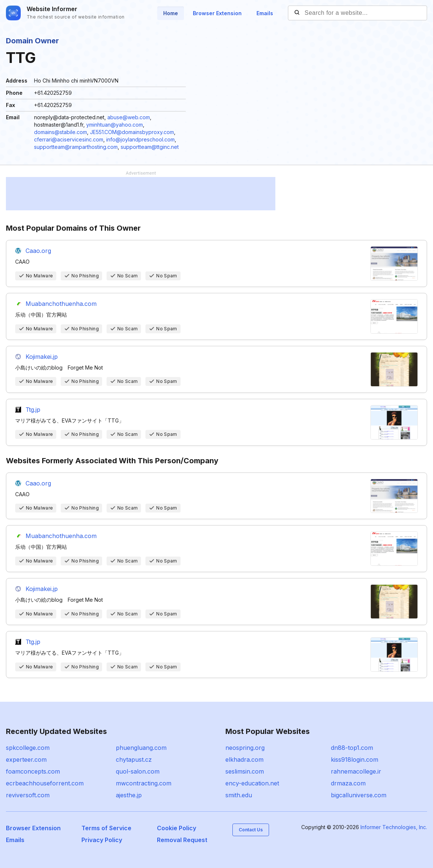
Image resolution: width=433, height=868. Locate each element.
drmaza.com (348, 783)
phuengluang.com (141, 748)
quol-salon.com (138, 771)
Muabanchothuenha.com (61, 304)
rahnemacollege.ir (356, 771)
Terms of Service (106, 828)
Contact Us (251, 830)
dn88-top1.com (352, 748)
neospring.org (245, 748)
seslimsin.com (245, 771)
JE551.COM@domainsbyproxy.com (132, 132)
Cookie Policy (177, 828)
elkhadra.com (244, 759)
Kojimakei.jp (42, 357)
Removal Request (182, 840)
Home (171, 13)
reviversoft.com (28, 795)
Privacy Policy (102, 840)
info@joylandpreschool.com (140, 139)
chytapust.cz (134, 759)
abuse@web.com (129, 117)
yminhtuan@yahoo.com (115, 125)
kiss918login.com (355, 759)
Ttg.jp (33, 410)
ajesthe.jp (129, 795)
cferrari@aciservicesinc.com (69, 139)
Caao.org (38, 251)
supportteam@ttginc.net (150, 147)
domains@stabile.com (61, 132)
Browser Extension (217, 13)
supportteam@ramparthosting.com (76, 147)
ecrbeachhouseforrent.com (45, 783)
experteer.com (26, 759)
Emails (265, 13)
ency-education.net (252, 783)
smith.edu (239, 795)
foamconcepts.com (33, 771)
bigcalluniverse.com (359, 795)
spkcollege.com (28, 748)
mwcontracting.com (144, 783)
